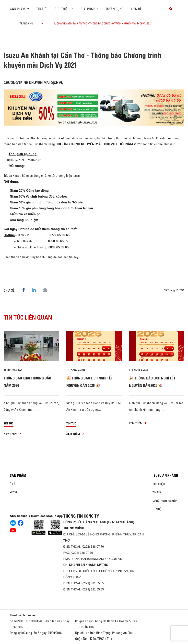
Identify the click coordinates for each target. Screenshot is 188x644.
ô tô (12, 484)
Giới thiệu (159, 484)
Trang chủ (26, 23)
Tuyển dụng (115, 9)
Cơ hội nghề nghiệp (165, 501)
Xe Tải (13, 492)
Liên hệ (136, 9)
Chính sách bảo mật (23, 615)
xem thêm (12, 434)
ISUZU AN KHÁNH (165, 476)
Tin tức (42, 9)
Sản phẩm (18, 476)
